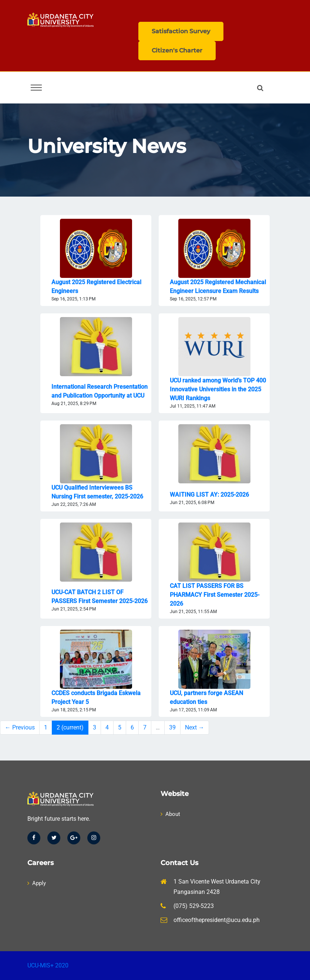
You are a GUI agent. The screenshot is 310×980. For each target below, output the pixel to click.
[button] (262, 88)
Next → (195, 727)
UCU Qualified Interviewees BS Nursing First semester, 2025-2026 (97, 492)
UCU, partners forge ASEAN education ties (206, 697)
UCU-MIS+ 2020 (48, 965)
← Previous (20, 727)
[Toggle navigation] (36, 88)
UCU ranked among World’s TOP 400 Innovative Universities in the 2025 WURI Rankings (218, 389)
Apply (37, 883)
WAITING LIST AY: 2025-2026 (209, 495)
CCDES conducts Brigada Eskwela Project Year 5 (96, 697)
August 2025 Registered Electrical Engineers (96, 287)
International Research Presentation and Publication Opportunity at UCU (100, 391)
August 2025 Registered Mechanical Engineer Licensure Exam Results (218, 287)
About (170, 814)
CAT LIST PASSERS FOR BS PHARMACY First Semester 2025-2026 (215, 595)
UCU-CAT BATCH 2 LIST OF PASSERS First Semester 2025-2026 (100, 597)
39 (172, 727)
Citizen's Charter (177, 50)
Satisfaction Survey (181, 31)
